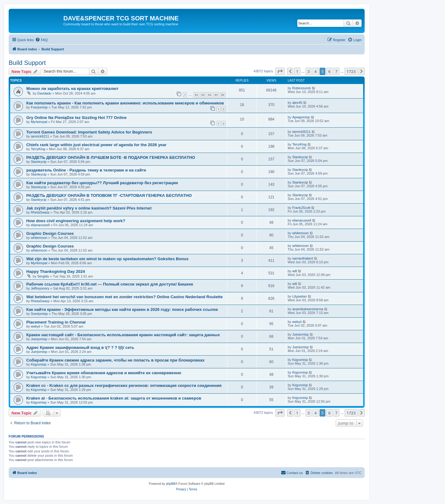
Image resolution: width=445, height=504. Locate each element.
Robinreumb (302, 88)
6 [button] (329, 71)
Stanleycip (39, 162)
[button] (280, 71)
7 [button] (336, 71)
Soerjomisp (39, 314)
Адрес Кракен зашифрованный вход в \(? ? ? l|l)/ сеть (80, 347)
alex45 (297, 103)
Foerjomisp (39, 107)
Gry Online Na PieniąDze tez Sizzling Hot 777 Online (76, 118)
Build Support (27, 63)
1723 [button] (351, 71)
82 (196, 95)
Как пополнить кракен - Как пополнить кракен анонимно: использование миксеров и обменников (125, 103)
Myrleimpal (39, 122)
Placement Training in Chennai (56, 322)
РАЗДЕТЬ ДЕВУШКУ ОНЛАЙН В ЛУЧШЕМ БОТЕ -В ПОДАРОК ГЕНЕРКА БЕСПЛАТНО (111, 157)
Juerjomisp (39, 339)
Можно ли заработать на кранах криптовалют (72, 89)
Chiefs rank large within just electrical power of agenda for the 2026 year (96, 145)
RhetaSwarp (40, 212)
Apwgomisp (301, 117)
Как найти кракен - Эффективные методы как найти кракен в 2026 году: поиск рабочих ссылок (122, 309)
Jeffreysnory (40, 288)
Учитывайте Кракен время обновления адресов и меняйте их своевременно (104, 373)
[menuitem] (41, 40)
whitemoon (39, 238)
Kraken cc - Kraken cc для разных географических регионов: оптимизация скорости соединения (124, 385)
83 (203, 95)
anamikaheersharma (308, 309)
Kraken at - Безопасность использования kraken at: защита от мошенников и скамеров (114, 398)
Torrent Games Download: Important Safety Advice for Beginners (89, 132)
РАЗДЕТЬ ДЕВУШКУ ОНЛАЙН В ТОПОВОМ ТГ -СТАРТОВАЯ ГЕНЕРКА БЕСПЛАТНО (109, 195)
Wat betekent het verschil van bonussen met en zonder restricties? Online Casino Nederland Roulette (125, 297)
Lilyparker (300, 296)
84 (210, 95)
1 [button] (297, 71)
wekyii (36, 326)
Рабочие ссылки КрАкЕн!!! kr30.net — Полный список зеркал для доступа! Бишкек (110, 284)
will (295, 271)
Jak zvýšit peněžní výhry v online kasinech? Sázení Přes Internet (89, 208)
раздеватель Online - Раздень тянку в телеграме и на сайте (86, 170)
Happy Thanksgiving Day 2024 (56, 271)
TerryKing (38, 149)
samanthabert (303, 258)
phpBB (171, 484)
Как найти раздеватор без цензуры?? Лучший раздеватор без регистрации (102, 183)
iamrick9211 (40, 136)
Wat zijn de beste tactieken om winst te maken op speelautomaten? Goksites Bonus (107, 259)
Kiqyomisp (39, 364)
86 (223, 95)
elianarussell (40, 225)
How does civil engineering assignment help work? (76, 221)
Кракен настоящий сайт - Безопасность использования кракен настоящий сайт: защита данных (123, 335)
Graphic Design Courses (50, 233)
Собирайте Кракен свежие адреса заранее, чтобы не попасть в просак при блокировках (115, 360)
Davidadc (44, 93)
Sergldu (43, 276)
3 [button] (309, 71)
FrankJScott (301, 208)
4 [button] (315, 71)
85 (216, 95)
